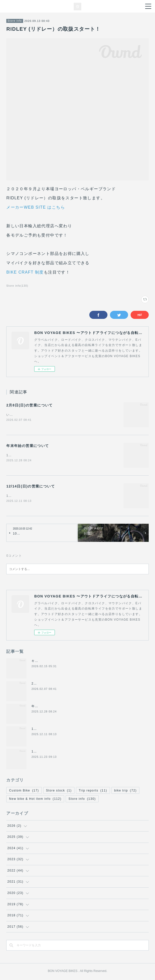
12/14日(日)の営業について (31, 487)
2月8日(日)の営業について (30, 405)
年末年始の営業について (28, 446)
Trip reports (93, 791)
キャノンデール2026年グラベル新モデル (63, 662)
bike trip (126, 791)
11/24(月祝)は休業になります (54, 752)
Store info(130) (17, 286)
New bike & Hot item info (35, 800)
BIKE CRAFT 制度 (25, 272)
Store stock (59, 791)
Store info (15, 21)
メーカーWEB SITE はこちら (36, 207)
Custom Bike (24, 791)
